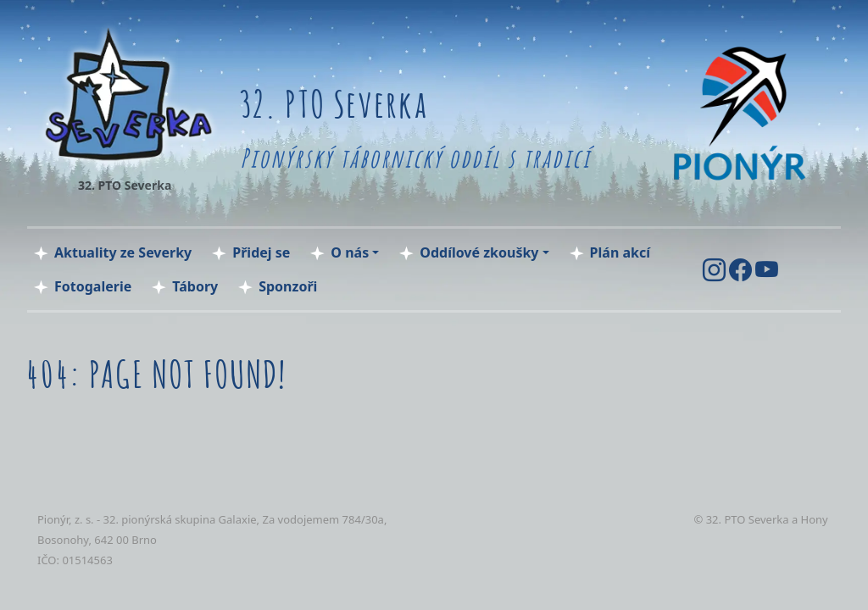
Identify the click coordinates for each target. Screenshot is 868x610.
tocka (55, 579)
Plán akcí (620, 252)
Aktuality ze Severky (123, 252)
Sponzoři (288, 286)
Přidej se (261, 252)
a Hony (810, 519)
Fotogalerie (93, 286)
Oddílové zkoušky (479, 252)
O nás (350, 252)
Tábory (195, 286)
